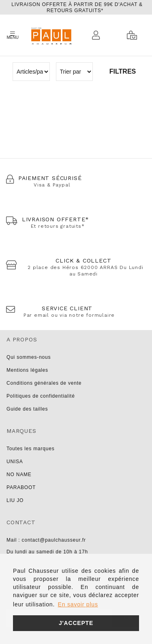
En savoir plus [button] (78, 604)
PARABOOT (21, 487)
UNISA (15, 462)
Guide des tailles (27, 409)
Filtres (123, 71)
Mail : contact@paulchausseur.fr (46, 540)
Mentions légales (27, 370)
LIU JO (15, 500)
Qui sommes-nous (29, 357)
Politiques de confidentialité (41, 396)
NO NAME (19, 475)
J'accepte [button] (76, 623)
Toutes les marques (30, 449)
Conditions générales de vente (44, 383)
